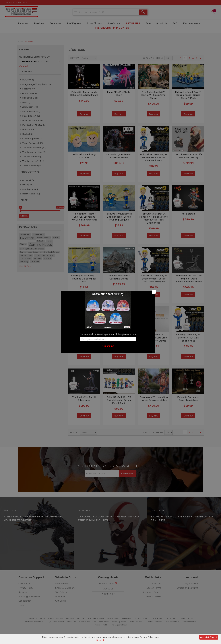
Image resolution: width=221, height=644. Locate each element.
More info (101, 640)
